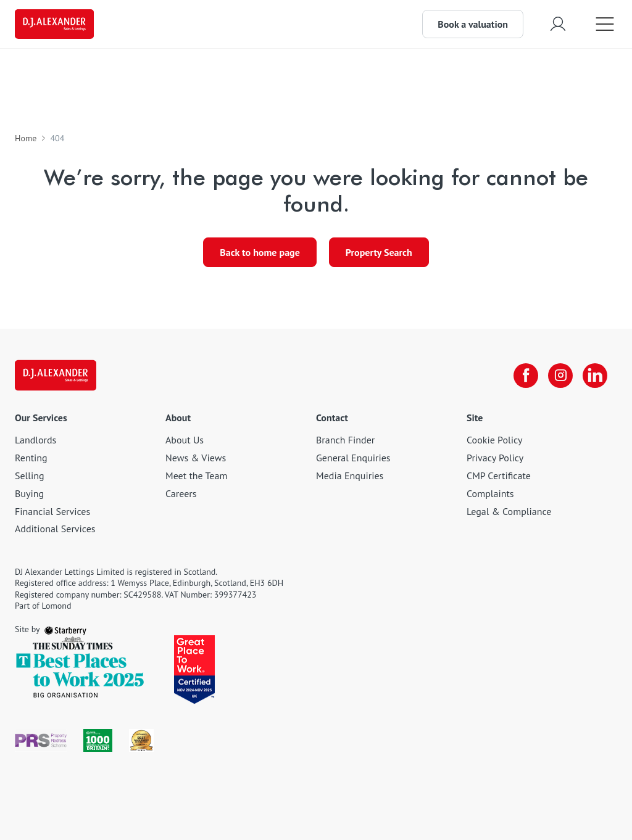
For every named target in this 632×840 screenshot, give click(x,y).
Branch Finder (345, 440)
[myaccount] (558, 24)
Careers (181, 493)
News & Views (196, 458)
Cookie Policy (494, 440)
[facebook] (526, 376)
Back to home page (260, 252)
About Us (185, 440)
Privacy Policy (495, 458)
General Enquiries (353, 458)
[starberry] (65, 629)
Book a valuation (473, 24)
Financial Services (52, 511)
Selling (30, 476)
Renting (31, 458)
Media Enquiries (350, 476)
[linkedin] (595, 376)
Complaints (490, 493)
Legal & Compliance (509, 511)
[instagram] (560, 376)
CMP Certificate (499, 476)
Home (26, 138)
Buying (29, 493)
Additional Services (55, 529)
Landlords (35, 440)
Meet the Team (196, 476)
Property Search (379, 252)
